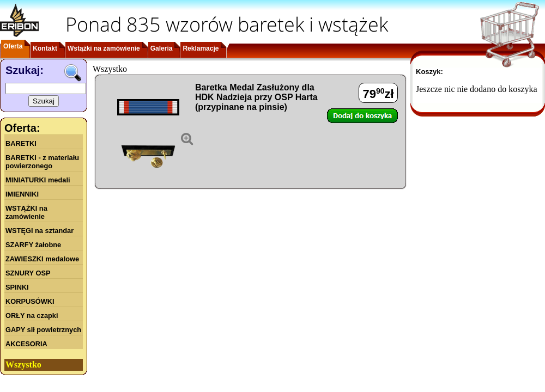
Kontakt (45, 48)
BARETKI (21, 143)
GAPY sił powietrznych (43, 330)
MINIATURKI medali (38, 180)
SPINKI (17, 287)
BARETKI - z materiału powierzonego (42, 162)
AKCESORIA (26, 344)
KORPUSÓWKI (30, 301)
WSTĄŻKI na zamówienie (26, 212)
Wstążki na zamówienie (104, 48)
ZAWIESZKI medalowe (42, 259)
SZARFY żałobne (33, 245)
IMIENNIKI (22, 194)
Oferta (13, 46)
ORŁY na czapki (32, 316)
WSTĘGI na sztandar (40, 231)
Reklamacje (201, 48)
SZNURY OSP (28, 273)
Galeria (162, 48)
